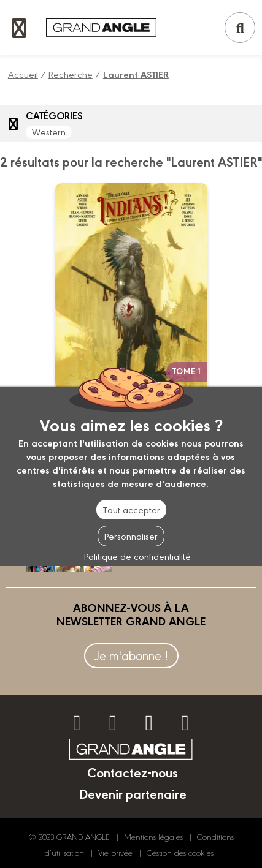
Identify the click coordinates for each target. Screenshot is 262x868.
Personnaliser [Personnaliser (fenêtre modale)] (131, 536)
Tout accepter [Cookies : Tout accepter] (131, 509)
